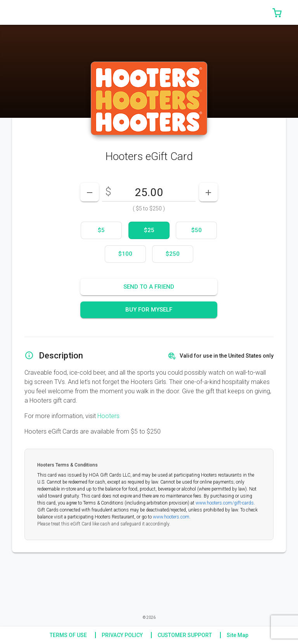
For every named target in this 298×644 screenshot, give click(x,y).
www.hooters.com (171, 517)
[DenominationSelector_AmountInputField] (149, 192)
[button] (277, 12)
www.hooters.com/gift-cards (225, 503)
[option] (101, 230)
